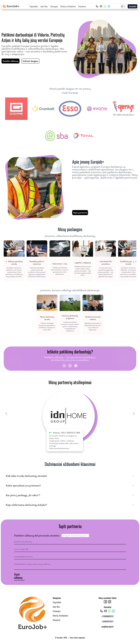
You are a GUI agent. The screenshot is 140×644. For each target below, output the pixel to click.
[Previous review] (6, 413)
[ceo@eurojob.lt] (101, 6)
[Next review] (134, 413)
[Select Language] (123, 6)
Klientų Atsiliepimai (68, 6)
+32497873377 (108, 622)
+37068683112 (107, 617)
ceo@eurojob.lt (107, 627)
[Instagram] (110, 603)
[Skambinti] (64, 366)
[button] (14, 261)
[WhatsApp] (105, 6)
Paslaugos (54, 6)
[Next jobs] (134, 262)
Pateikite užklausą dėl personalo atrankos (37, 536)
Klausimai (82, 6)
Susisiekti (132, 6)
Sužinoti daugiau (30, 61)
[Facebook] (105, 603)
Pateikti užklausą (10, 61)
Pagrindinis (34, 6)
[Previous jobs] (6, 262)
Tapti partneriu (80, 213)
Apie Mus (44, 6)
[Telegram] (109, 6)
